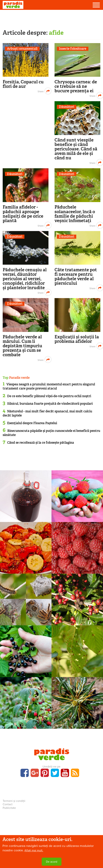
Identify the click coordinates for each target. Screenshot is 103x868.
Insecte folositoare (73, 49)
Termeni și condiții (14, 801)
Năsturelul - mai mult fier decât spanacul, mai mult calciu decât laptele (47, 413)
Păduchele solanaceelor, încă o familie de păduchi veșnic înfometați (75, 214)
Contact (8, 804)
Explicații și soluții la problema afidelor (77, 339)
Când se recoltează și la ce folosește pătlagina (41, 443)
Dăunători (66, 107)
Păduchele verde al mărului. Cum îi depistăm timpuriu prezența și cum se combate (22, 346)
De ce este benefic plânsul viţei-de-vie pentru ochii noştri (49, 396)
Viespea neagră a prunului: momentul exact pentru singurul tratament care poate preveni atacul (49, 386)
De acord (52, 862)
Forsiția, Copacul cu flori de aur (23, 84)
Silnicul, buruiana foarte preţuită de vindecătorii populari (50, 404)
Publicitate (9, 808)
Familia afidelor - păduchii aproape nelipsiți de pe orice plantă (23, 214)
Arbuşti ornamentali (22, 49)
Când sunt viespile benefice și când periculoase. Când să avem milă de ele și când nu (76, 149)
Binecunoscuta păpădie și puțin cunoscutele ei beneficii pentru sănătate (51, 433)
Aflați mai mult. (34, 850)
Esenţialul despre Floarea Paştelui (32, 423)
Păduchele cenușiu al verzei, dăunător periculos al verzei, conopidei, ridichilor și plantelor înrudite (25, 279)
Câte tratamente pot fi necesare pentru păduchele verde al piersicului (76, 276)
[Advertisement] (51, 19)
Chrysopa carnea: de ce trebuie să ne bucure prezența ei (76, 86)
